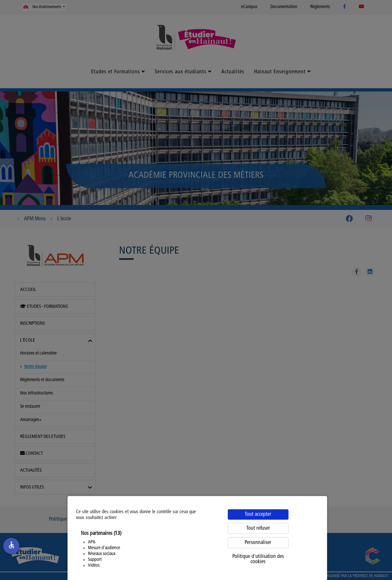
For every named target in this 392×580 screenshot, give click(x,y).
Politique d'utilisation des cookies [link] (258, 559)
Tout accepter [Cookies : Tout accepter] (258, 514)
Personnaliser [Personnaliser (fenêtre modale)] (258, 543)
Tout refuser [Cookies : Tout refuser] (258, 528)
